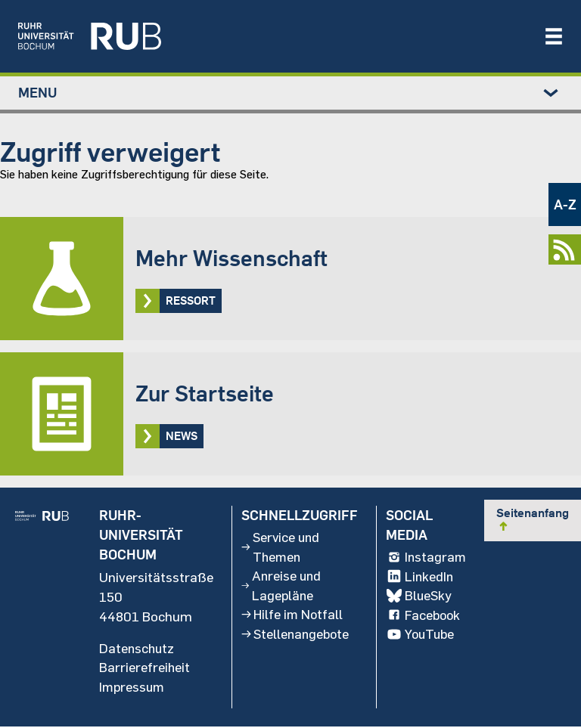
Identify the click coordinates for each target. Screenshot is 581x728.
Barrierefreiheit (143, 668)
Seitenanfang (533, 519)
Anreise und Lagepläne (280, 587)
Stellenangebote (295, 637)
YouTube (420, 637)
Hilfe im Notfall (292, 617)
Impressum (132, 688)
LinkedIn (419, 578)
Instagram (425, 558)
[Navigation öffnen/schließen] (554, 36)
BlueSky (418, 597)
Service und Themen (280, 548)
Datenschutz (136, 649)
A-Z (565, 204)
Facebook (423, 617)
